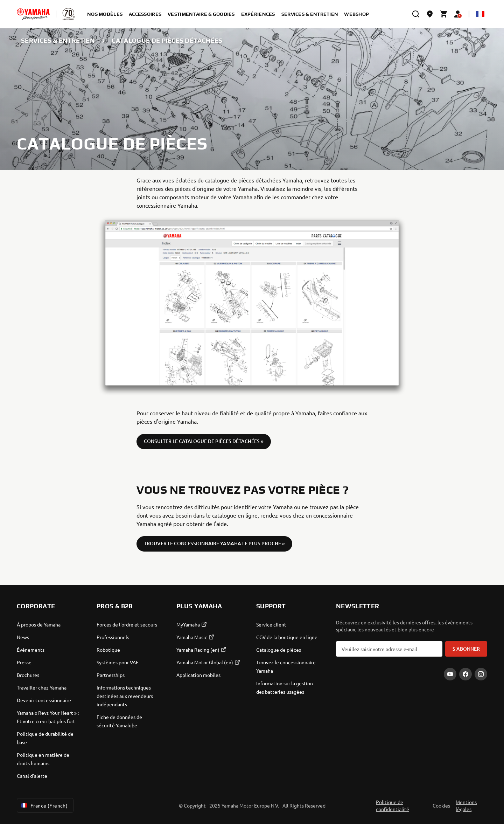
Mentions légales (466, 805)
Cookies (441, 805)
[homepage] (33, 14)
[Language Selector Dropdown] (480, 14)
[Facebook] (465, 674)
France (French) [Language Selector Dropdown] (44, 805)
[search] (416, 14)
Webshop (356, 14)
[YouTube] (450, 674)
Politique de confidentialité (393, 805)
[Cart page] (444, 14)
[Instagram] (481, 674)
